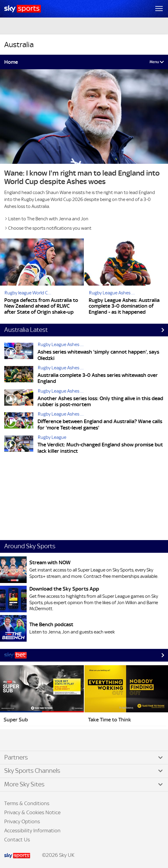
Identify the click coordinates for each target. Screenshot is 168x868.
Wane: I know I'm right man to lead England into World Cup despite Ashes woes (82, 178)
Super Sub (16, 720)
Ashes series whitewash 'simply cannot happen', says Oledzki (98, 355)
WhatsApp (37, 740)
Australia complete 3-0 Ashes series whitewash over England (98, 378)
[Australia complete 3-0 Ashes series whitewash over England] (19, 376)
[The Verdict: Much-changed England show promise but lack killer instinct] (19, 445)
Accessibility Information (32, 831)
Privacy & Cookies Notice (32, 812)
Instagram (24, 740)
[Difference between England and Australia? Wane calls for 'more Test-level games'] (19, 422)
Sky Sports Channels (32, 771)
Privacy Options (22, 821)
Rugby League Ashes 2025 (114, 293)
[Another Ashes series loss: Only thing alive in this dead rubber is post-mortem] (19, 399)
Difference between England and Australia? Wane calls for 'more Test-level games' (100, 424)
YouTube (30, 740)
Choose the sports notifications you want (50, 228)
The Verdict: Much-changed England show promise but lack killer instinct (100, 448)
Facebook (12, 740)
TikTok (18, 740)
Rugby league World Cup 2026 (30, 293)
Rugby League (52, 437)
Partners (16, 757)
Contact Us (17, 840)
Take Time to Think (110, 720)
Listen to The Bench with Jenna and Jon (48, 219)
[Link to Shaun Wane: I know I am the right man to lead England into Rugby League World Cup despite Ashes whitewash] (84, 116)
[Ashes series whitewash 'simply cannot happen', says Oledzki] (19, 352)
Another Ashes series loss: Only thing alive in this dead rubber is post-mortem (100, 402)
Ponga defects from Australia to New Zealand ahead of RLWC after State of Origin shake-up (41, 306)
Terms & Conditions (27, 803)
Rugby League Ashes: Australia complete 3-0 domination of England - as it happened (124, 306)
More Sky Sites (24, 784)
